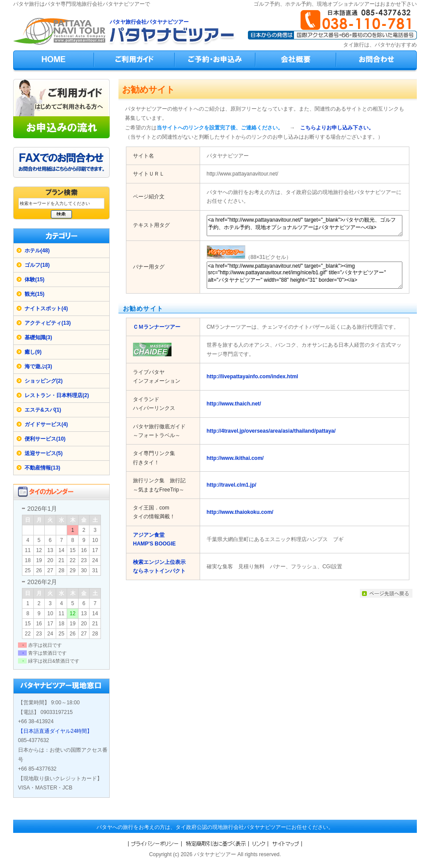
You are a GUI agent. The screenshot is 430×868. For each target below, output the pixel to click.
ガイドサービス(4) (46, 424)
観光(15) (34, 294)
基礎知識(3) (38, 337)
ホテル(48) (37, 251)
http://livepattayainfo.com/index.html (253, 377)
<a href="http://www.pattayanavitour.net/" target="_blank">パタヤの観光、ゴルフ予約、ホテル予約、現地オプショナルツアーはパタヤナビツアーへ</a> (305, 226)
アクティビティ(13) (48, 323)
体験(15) (34, 280)
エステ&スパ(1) (43, 410)
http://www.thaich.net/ (234, 404)
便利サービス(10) (45, 439)
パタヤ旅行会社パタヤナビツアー (149, 22)
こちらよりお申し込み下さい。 (337, 128)
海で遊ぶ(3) (38, 366)
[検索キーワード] (61, 203)
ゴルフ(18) (37, 265)
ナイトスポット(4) (46, 308)
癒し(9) (33, 352)
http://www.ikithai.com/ (235, 458)
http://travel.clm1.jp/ (231, 485)
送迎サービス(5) (44, 453)
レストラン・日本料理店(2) (57, 395)
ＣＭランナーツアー (157, 327)
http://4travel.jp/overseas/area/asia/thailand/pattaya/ (271, 431)
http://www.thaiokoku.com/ (240, 512)
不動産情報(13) (42, 468)
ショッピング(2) (44, 381)
